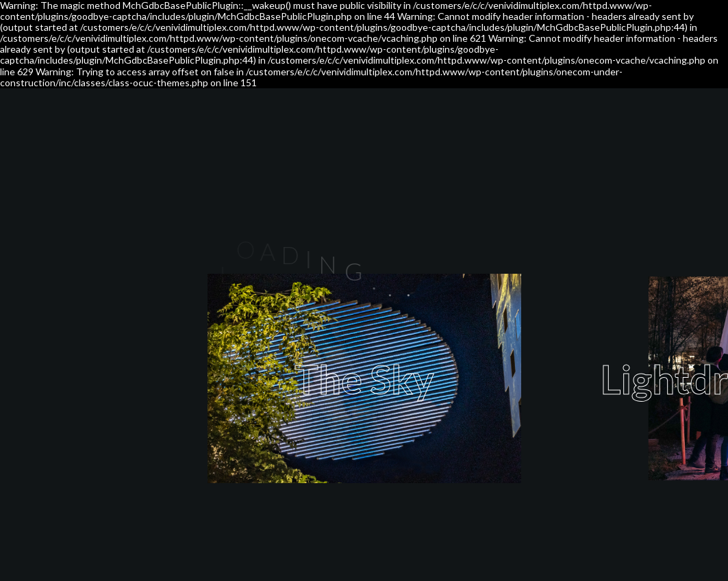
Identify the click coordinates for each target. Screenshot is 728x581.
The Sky (364, 379)
